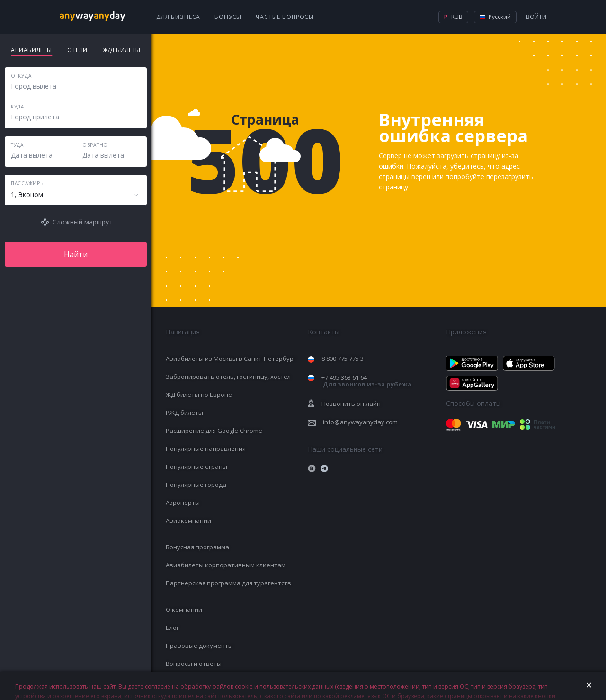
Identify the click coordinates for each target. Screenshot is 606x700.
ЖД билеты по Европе (199, 395)
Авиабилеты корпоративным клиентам (226, 565)
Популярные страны (196, 467)
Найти (76, 254)
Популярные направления (206, 449)
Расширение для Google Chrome (214, 431)
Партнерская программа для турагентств (228, 583)
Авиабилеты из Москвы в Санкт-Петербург (231, 359)
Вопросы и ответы (194, 664)
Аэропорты (183, 503)
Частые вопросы (285, 17)
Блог (172, 628)
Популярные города (196, 485)
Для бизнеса (178, 17)
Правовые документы (199, 646)
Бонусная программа (197, 547)
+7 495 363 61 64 (366, 381)
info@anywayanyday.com (360, 422)
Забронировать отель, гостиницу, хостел (228, 377)
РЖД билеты (184, 413)
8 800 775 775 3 (343, 359)
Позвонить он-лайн (351, 404)
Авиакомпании (188, 521)
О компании (184, 610)
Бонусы (228, 17)
